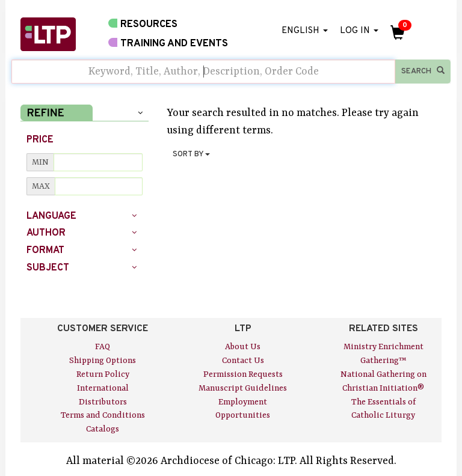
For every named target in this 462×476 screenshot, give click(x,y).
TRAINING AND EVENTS (168, 44)
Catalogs (103, 429)
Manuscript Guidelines (243, 388)
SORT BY (191, 154)
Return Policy (103, 374)
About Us (243, 347)
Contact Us (243, 361)
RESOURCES (143, 24)
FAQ (103, 347)
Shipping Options (103, 361)
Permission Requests (243, 374)
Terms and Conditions (103, 415)
